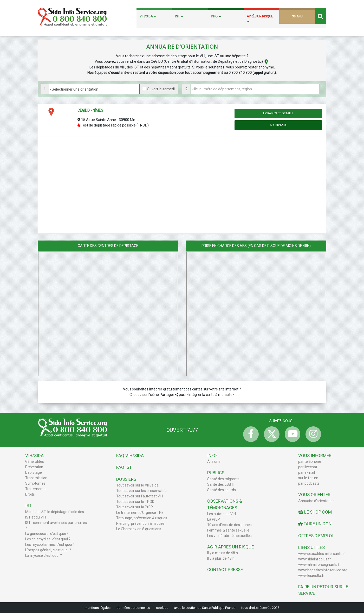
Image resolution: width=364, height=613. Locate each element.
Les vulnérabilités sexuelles (229, 536)
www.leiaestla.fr (311, 576)
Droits (30, 494)
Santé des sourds (222, 490)
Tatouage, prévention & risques (142, 518)
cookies (162, 608)
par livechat (308, 467)
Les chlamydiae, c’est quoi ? (48, 539)
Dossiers (126, 479)
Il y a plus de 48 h (221, 558)
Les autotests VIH (222, 514)
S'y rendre (278, 125)
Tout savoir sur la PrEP (135, 507)
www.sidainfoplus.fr (315, 559)
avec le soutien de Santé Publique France (205, 608)
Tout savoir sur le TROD (135, 502)
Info (212, 456)
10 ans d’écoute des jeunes (229, 525)
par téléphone (310, 462)
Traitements (35, 489)
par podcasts (309, 483)
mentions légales (98, 608)
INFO (216, 16)
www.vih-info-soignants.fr (320, 565)
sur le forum (308, 478)
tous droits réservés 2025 (260, 608)
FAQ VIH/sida (130, 456)
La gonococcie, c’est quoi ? (47, 534)
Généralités (35, 462)
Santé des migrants (223, 479)
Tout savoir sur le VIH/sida (137, 485)
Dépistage (34, 472)
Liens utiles (311, 547)
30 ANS (297, 16)
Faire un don (315, 524)
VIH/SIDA (148, 16)
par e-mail (307, 472)
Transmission (36, 478)
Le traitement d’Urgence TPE (140, 513)
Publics (216, 473)
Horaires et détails (278, 113)
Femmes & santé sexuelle (228, 530)
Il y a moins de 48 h (223, 553)
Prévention (34, 467)
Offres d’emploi (316, 536)
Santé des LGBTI (221, 484)
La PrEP (214, 519)
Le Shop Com (315, 512)
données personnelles (133, 608)
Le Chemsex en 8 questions (139, 529)
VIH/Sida (34, 456)
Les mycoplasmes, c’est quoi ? (50, 545)
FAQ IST (124, 467)
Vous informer (315, 456)
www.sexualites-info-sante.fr (322, 554)
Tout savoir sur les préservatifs (141, 491)
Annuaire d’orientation (316, 501)
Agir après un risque (230, 547)
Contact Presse (225, 570)
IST (179, 16)
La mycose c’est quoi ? (44, 555)
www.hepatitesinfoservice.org (323, 570)
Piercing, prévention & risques (140, 523)
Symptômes (35, 483)
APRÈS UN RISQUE (260, 18)
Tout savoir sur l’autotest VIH (140, 496)
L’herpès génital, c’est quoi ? (48, 550)
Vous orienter (314, 495)
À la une (214, 462)
